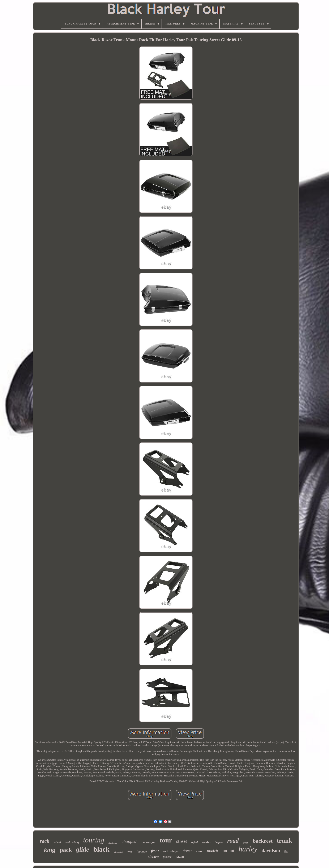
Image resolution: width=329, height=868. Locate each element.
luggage (142, 851)
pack (66, 850)
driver (187, 851)
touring (94, 840)
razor (180, 856)
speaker (206, 842)
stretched (113, 843)
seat (246, 843)
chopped (129, 841)
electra (153, 857)
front (155, 851)
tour (166, 840)
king (50, 850)
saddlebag (72, 842)
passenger (148, 843)
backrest (263, 841)
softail (194, 842)
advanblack (119, 852)
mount (228, 851)
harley (248, 849)
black (101, 849)
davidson (271, 851)
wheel (57, 842)
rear (199, 851)
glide (83, 849)
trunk (284, 840)
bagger (219, 842)
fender (167, 857)
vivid (130, 852)
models (213, 851)
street (182, 841)
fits (286, 852)
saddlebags (171, 851)
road (233, 841)
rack (45, 841)
